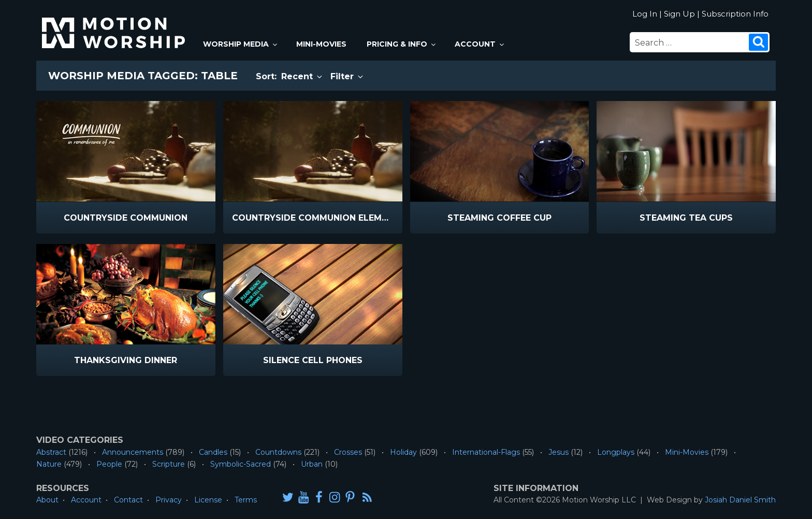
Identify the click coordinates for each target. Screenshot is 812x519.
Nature (49, 464)
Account (480, 44)
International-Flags (486, 452)
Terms (246, 500)
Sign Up (679, 14)
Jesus (559, 452)
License (208, 500)
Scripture (169, 464)
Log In (645, 14)
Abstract (51, 452)
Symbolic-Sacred (241, 464)
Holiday (403, 452)
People (109, 464)
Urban (312, 464)
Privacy (169, 500)
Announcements (133, 452)
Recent (302, 76)
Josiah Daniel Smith (740, 500)
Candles (213, 452)
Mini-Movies (321, 44)
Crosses (348, 452)
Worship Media (241, 44)
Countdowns (278, 452)
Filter (347, 76)
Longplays (616, 452)
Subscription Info (735, 14)
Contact (128, 500)
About (47, 500)
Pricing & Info (402, 44)
